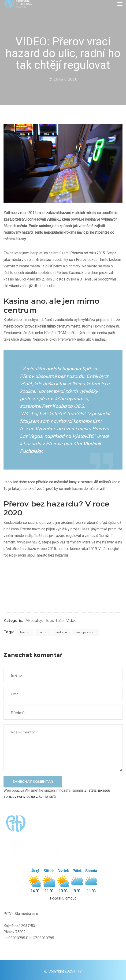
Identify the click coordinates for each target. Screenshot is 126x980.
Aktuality (34, 621)
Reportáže (54, 621)
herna (43, 632)
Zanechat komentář (33, 782)
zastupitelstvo (85, 632)
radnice (61, 632)
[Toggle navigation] (120, 4)
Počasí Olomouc (63, 898)
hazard (25, 632)
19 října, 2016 (63, 79)
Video (71, 621)
